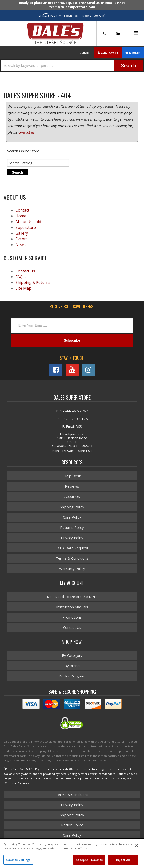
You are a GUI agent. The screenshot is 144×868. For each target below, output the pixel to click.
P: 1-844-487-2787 (72, 411)
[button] (72, 66)
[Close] (136, 846)
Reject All (123, 860)
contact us (27, 132)
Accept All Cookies (89, 860)
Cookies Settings (18, 860)
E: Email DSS (72, 426)
